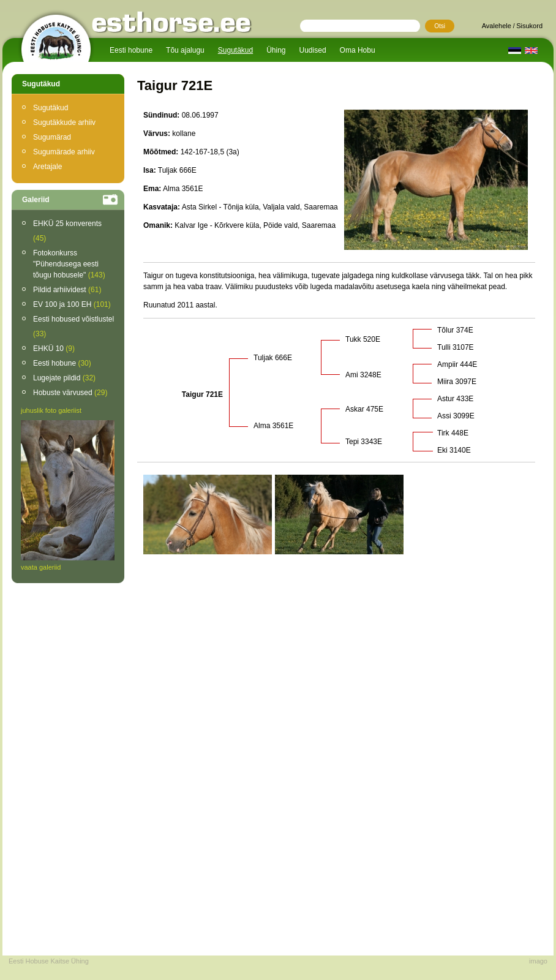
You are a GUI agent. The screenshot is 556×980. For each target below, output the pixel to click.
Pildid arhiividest (67, 290)
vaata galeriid (41, 567)
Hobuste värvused (70, 393)
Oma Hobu (358, 50)
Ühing (276, 50)
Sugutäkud (235, 50)
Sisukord (529, 26)
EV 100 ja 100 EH (72, 304)
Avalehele (497, 26)
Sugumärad (52, 137)
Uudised (313, 50)
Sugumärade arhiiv (64, 152)
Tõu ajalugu (185, 50)
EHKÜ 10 (54, 349)
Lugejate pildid (64, 378)
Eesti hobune (131, 50)
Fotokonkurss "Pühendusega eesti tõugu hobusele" (69, 264)
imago (538, 961)
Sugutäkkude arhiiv (64, 123)
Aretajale (47, 167)
